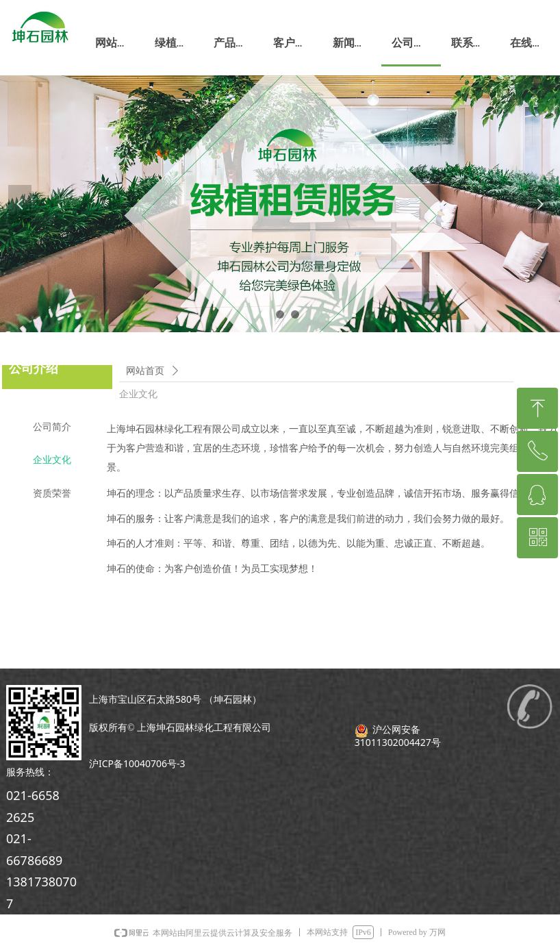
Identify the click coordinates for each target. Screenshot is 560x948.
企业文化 (138, 394)
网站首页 (145, 371)
